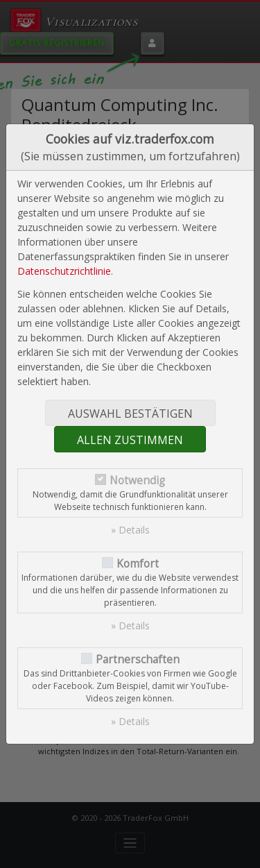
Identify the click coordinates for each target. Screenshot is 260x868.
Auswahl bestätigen (130, 414)
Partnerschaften (138, 659)
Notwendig (137, 480)
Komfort (138, 564)
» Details (130, 530)
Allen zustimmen (130, 440)
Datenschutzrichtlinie (64, 271)
